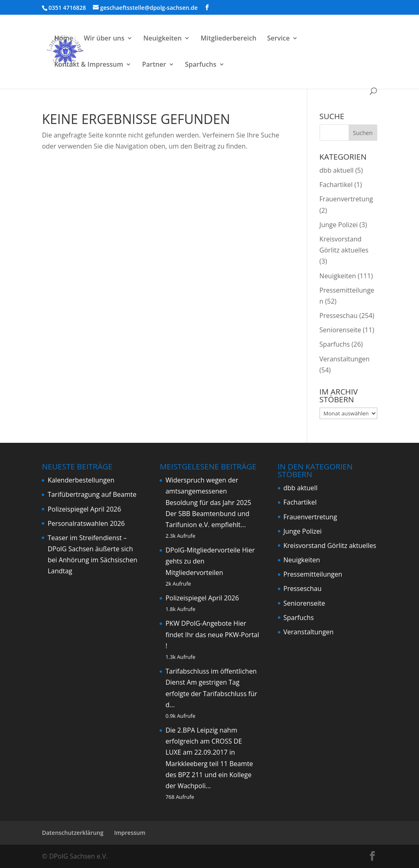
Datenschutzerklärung (72, 833)
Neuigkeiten (162, 39)
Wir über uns (104, 39)
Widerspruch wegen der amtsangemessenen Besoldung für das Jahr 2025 (208, 491)
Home (63, 39)
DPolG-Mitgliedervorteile (203, 550)
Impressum (130, 833)
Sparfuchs (201, 65)
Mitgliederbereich (229, 39)
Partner (154, 65)
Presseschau (339, 316)
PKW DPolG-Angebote (198, 623)
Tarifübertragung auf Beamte (92, 494)
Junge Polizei (339, 225)
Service (278, 39)
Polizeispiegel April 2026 (84, 509)
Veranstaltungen (345, 359)
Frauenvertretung (346, 199)
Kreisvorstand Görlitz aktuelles (330, 546)
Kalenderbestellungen (81, 480)
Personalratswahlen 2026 (86, 523)
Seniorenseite (340, 330)
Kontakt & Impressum (89, 65)
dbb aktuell (337, 170)
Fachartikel (336, 185)
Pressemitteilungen (313, 574)
